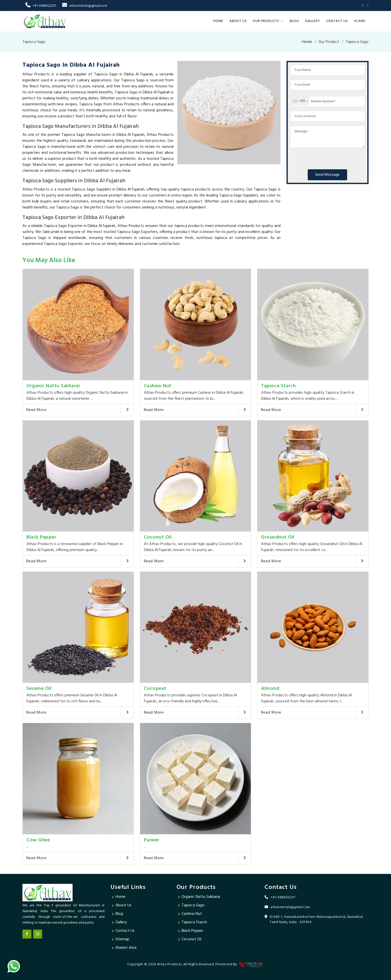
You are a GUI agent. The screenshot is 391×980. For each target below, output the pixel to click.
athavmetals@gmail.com (85, 6)
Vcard (360, 21)
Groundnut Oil (278, 537)
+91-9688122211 (41, 6)
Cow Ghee (38, 840)
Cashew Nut (158, 386)
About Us (238, 21)
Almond (270, 689)
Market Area (126, 948)
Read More (36, 410)
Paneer (152, 840)
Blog (294, 21)
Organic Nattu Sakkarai (53, 386)
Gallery (313, 21)
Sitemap (122, 940)
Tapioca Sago (193, 906)
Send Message (327, 175)
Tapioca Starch (278, 386)
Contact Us (337, 21)
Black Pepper (41, 537)
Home (218, 21)
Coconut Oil (158, 537)
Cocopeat (155, 689)
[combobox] (300, 101)
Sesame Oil (39, 689)
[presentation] (328, 158)
